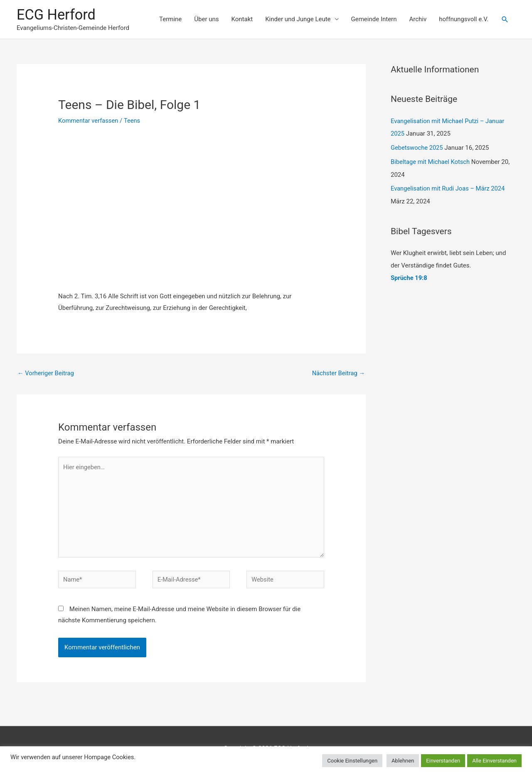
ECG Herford (57, 15)
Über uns (206, 20)
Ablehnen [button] (403, 761)
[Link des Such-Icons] (505, 20)
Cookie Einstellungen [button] (352, 761)
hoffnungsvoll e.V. (464, 20)
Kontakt (242, 20)
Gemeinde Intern (374, 20)
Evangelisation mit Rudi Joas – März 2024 (449, 189)
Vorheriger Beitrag (46, 374)
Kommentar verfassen (89, 121)
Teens (133, 121)
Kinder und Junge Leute (298, 20)
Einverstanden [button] (443, 761)
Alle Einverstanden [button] (494, 761)
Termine (170, 20)
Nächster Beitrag (338, 374)
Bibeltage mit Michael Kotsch (431, 162)
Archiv (418, 20)
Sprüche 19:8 (409, 278)
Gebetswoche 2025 (417, 148)
